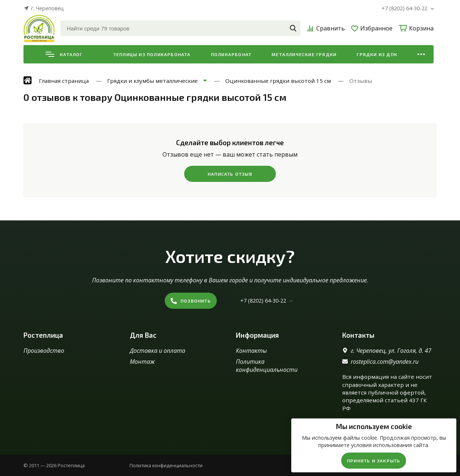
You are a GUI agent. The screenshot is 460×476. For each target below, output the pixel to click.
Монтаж (142, 362)
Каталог (64, 54)
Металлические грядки (304, 54)
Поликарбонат (231, 54)
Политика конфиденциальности (267, 366)
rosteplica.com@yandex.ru (385, 362)
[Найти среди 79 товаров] (180, 28)
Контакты (251, 351)
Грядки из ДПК (377, 54)
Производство (44, 351)
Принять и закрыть (374, 461)
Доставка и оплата (158, 351)
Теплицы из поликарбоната (152, 54)
